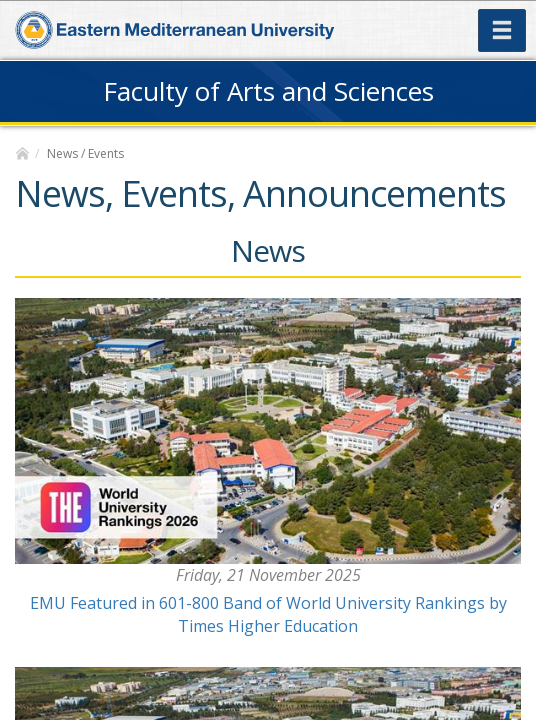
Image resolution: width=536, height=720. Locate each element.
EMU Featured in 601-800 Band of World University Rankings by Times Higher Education (268, 614)
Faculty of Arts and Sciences (268, 91)
